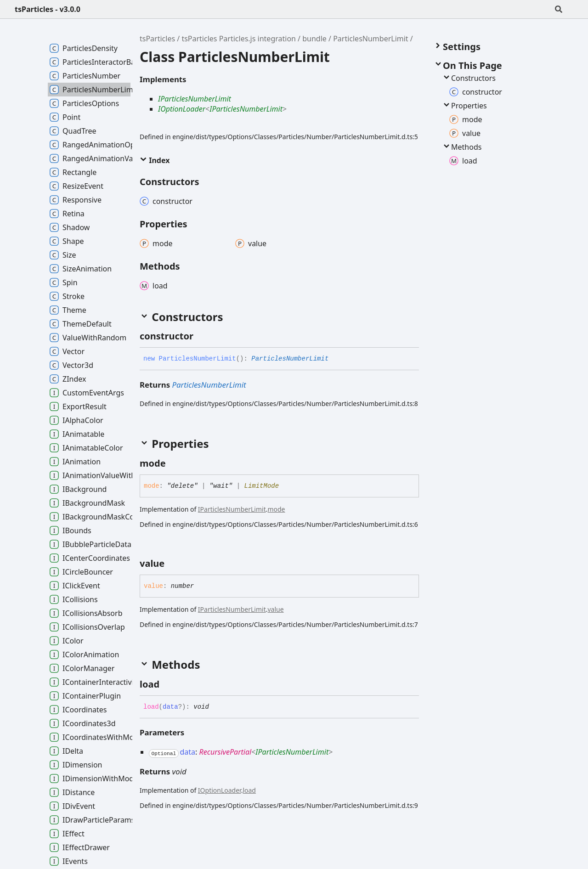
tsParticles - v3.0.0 (48, 9)
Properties (464, 106)
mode (276, 509)
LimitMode (262, 486)
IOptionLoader (182, 109)
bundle (314, 39)
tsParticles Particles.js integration (239, 39)
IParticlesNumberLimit (195, 99)
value (275, 609)
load (249, 790)
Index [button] (155, 160)
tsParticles (157, 39)
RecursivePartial (225, 752)
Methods (462, 147)
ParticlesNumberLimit (371, 39)
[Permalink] (202, 336)
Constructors (469, 78)
